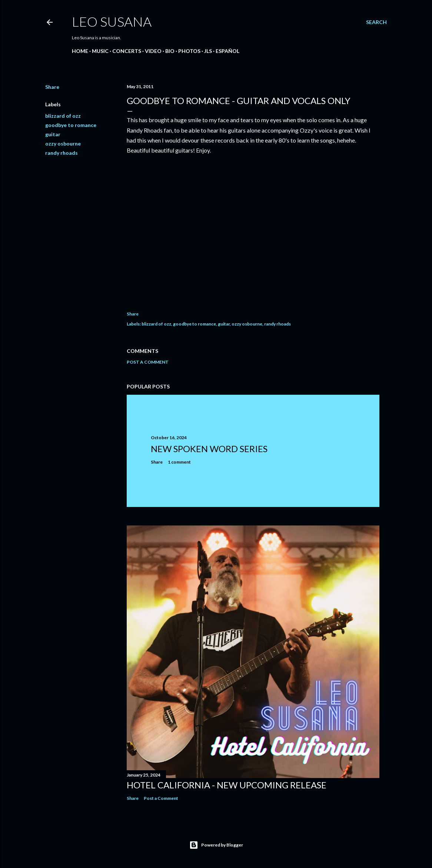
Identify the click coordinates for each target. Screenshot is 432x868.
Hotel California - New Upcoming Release (227, 785)
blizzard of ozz (63, 116)
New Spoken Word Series (209, 449)
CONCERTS (127, 51)
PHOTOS (189, 51)
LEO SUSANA (112, 21)
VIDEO (153, 51)
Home (80, 51)
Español (227, 51)
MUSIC (100, 51)
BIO (170, 51)
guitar (53, 134)
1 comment (179, 462)
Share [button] (52, 87)
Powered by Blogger (216, 845)
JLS (208, 51)
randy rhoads (62, 153)
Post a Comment (148, 362)
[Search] (376, 22)
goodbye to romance (71, 125)
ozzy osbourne (63, 143)
